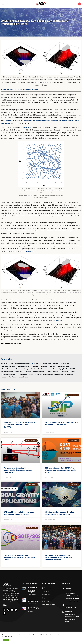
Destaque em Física (31, 90)
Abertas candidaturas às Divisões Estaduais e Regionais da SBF (60, 513)
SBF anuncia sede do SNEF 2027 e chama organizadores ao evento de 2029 (60, 470)
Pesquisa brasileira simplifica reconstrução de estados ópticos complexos (18, 470)
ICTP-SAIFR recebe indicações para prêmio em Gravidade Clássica (19, 513)
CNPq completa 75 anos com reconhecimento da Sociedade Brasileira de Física (58, 557)
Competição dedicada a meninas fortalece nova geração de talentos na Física (20, 557)
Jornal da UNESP (26, 127)
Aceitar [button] (6, 640)
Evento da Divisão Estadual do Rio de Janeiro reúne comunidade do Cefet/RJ (20, 425)
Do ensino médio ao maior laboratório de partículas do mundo (62, 424)
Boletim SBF (30, 251)
